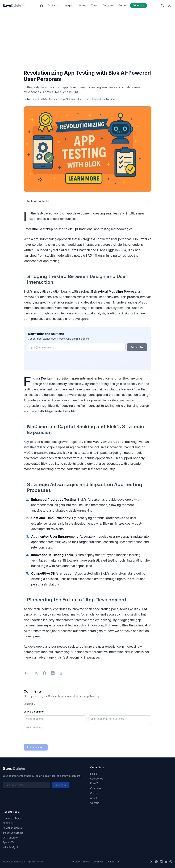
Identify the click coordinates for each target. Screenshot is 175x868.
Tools (94, 5)
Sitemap (110, 862)
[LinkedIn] (161, 862)
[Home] (41, 6)
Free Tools (97, 783)
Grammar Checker (13, 818)
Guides (123, 5)
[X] (151, 862)
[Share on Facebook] (44, 673)
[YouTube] (166, 862)
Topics (53, 5)
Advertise (138, 5)
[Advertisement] (87, 41)
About (94, 798)
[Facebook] (156, 862)
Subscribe (137, 347)
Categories (97, 779)
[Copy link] (61, 673)
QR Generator (11, 838)
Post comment (36, 747)
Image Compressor (14, 833)
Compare (108, 5)
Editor (27, 99)
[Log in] (169, 6)
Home (94, 774)
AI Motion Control (13, 828)
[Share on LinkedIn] (53, 673)
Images (68, 5)
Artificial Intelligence (103, 99)
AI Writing (8, 823)
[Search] (162, 6)
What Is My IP (10, 847)
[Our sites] (24, 6)
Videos (82, 5)
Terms (86, 862)
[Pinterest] (171, 862)
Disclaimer (97, 862)
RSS (119, 862)
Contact (95, 803)
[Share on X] (36, 673)
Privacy (76, 862)
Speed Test (10, 842)
